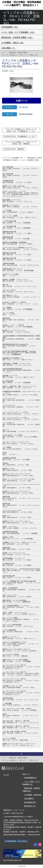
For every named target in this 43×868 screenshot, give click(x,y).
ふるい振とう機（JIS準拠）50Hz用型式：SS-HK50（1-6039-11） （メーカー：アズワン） (20, 733)
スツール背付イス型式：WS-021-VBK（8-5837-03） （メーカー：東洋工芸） (21, 425)
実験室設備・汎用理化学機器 (18, 53)
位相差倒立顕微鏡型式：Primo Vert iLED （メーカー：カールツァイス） (21, 264)
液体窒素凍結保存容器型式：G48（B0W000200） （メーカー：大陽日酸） (21, 533)
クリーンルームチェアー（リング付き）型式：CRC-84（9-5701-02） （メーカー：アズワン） (21, 413)
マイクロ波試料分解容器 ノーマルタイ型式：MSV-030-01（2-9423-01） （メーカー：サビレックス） (21, 607)
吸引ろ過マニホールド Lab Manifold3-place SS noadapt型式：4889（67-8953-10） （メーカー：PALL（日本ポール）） (21, 571)
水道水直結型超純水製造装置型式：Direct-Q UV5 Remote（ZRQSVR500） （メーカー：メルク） (21, 370)
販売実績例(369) (30, 802)
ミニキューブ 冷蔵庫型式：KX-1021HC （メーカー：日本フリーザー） (20, 217)
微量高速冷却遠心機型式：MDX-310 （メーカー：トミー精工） (17, 233)
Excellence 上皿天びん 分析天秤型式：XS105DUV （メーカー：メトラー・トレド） (20, 303)
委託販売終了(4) (30, 806)
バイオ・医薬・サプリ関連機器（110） (18, 32)
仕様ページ (22, 101)
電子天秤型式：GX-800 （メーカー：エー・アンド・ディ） (20, 286)
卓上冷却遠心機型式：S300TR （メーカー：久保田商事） (17, 382)
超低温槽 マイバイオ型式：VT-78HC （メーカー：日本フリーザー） (19, 376)
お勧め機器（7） (8, 48)
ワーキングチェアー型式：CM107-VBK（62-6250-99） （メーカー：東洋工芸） (21, 400)
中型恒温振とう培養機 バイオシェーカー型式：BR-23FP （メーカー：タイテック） (17, 364)
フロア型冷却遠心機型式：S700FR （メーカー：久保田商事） (17, 222)
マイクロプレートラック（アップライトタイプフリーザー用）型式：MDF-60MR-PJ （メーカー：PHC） (21, 486)
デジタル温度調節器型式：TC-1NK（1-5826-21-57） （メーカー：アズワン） (21, 632)
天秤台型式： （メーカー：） (11, 454)
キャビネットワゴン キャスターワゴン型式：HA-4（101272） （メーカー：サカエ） (19, 443)
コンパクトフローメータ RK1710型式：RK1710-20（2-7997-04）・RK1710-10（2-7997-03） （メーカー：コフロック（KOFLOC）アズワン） (21, 674)
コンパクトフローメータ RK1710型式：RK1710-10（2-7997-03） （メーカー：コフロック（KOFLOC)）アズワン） (21, 667)
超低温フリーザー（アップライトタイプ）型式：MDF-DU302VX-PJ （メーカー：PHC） (18, 475)
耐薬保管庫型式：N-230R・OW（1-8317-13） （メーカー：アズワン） (21, 320)
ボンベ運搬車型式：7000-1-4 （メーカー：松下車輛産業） (18, 308)
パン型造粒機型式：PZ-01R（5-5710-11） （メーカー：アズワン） (21, 704)
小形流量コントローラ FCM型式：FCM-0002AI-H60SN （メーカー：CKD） (19, 687)
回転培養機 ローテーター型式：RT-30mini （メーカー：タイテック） (18, 201)
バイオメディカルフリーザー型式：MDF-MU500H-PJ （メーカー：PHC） (18, 511)
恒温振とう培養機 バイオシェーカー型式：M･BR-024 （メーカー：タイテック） (18, 280)
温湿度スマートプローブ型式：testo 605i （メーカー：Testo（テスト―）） (20, 638)
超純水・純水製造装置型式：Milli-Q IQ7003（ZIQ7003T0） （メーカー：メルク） (21, 590)
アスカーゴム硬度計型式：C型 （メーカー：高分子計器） (16, 739)
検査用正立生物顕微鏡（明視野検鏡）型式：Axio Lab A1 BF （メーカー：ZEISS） (18, 243)
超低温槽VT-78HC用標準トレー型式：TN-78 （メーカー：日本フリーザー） (18, 359)
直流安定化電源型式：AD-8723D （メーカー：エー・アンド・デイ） (21, 699)
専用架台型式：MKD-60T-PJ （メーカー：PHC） (16, 464)
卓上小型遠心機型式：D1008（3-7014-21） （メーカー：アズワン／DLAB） (21, 169)
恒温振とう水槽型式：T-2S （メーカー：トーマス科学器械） (18, 538)
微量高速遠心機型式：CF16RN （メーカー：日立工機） (17, 238)
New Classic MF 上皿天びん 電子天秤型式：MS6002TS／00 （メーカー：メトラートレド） (21, 727)
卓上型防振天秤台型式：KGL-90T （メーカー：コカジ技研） (17, 565)
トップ (4, 53)
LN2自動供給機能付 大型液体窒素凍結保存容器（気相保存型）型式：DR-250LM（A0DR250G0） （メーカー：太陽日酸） (21, 338)
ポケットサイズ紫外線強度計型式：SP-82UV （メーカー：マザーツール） (18, 626)
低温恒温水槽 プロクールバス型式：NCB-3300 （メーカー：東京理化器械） (19, 270)
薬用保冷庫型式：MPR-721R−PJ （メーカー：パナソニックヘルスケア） (21, 505)
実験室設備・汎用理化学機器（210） (17, 38)
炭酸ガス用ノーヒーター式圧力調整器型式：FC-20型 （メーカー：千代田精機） (17, 661)
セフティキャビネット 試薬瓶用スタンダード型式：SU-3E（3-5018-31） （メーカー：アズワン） (21, 248)
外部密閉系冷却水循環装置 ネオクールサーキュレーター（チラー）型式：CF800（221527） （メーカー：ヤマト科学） (21, 393)
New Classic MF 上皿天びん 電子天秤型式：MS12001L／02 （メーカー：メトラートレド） (21, 722)
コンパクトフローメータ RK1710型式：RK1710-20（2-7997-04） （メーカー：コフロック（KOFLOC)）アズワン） (21, 693)
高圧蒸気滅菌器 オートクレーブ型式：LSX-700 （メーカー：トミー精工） (17, 559)
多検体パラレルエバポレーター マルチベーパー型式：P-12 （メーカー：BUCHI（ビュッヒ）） (19, 745)
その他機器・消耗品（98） (13, 43)
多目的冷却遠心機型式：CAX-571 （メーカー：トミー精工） (17, 577)
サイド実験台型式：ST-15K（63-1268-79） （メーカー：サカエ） (21, 448)
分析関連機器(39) (30, 778)
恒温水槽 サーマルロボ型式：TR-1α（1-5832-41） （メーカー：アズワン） (21, 206)
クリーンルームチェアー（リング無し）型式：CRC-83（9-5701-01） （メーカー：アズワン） (21, 419)
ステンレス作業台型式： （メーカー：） (11, 314)
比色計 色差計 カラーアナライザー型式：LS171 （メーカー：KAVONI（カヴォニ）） (20, 613)
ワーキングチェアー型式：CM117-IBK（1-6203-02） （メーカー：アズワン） (21, 407)
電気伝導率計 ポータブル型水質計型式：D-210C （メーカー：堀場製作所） (17, 601)
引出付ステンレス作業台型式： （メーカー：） (11, 275)
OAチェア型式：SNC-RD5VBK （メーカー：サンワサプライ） (21, 431)
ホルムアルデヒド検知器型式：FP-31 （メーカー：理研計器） (16, 655)
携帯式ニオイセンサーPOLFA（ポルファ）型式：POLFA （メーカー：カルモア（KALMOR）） (21, 650)
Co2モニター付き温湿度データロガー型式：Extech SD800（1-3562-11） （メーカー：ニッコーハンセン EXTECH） (21, 644)
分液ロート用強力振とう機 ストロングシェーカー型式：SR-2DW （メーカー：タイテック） (20, 387)
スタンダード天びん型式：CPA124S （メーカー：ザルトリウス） (18, 291)
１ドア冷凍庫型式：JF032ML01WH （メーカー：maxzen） (18, 211)
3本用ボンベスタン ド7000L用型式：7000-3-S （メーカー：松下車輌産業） (18, 326)
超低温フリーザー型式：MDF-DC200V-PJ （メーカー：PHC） (18, 469)
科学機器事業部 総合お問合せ (16, 841)
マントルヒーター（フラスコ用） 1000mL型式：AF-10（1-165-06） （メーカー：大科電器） (20, 709)
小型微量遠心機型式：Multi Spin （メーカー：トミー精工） (18, 182)
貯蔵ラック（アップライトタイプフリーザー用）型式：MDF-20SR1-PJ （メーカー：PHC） (19, 480)
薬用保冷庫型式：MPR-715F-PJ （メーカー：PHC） (17, 549)
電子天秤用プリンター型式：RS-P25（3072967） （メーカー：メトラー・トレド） (21, 297)
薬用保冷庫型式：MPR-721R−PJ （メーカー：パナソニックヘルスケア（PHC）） (21, 498)
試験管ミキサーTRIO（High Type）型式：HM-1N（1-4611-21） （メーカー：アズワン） (21, 187)
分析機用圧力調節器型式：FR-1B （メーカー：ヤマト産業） (17, 459)
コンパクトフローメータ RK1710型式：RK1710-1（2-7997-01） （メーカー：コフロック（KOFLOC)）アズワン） (21, 681)
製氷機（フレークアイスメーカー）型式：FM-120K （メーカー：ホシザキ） (17, 331)
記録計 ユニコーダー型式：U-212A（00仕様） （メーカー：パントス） (20, 527)
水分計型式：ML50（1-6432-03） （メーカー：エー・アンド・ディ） (20, 716)
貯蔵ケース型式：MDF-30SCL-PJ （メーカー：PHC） (17, 517)
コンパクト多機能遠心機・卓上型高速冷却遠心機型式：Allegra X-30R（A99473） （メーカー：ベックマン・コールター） (21, 583)
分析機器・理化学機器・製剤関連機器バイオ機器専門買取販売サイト (22, 4)
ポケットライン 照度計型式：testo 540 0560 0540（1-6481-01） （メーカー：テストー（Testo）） (20, 620)
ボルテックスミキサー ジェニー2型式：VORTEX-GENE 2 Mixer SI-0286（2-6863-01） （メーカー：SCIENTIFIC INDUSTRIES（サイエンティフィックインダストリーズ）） (21, 194)
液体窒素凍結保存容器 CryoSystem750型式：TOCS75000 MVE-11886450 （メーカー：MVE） (20, 346)
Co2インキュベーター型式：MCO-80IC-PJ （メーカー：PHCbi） (17, 596)
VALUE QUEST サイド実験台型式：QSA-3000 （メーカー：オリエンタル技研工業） (20, 437)
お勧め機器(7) (29, 798)
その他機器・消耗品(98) (33, 795)
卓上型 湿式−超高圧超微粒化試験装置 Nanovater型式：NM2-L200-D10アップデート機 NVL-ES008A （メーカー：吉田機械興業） (20, 353)
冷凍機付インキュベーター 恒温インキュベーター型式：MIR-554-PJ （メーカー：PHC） (20, 543)
